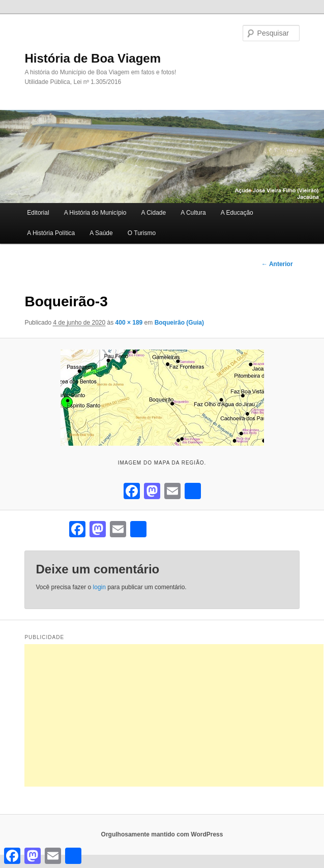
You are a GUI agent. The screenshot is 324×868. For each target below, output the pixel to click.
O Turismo (142, 233)
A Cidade (153, 213)
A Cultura (193, 213)
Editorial (38, 213)
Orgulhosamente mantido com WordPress (162, 834)
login (99, 587)
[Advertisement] (174, 715)
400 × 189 (129, 323)
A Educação (237, 213)
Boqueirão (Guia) (179, 323)
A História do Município (95, 213)
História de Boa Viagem (93, 58)
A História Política (51, 233)
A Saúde (101, 233)
